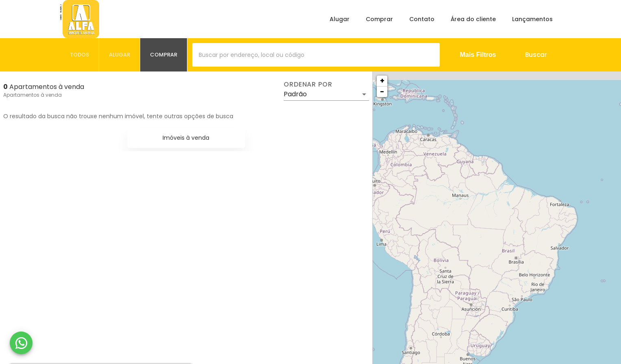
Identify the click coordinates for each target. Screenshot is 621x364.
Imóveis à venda (186, 138)
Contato (422, 19)
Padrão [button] (295, 94)
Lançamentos (532, 19)
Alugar (340, 19)
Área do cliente (473, 19)
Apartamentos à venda (33, 95)
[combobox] (316, 55)
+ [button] (382, 81)
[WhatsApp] (21, 343)
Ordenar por (308, 84)
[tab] (80, 55)
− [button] (382, 92)
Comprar (379, 19)
